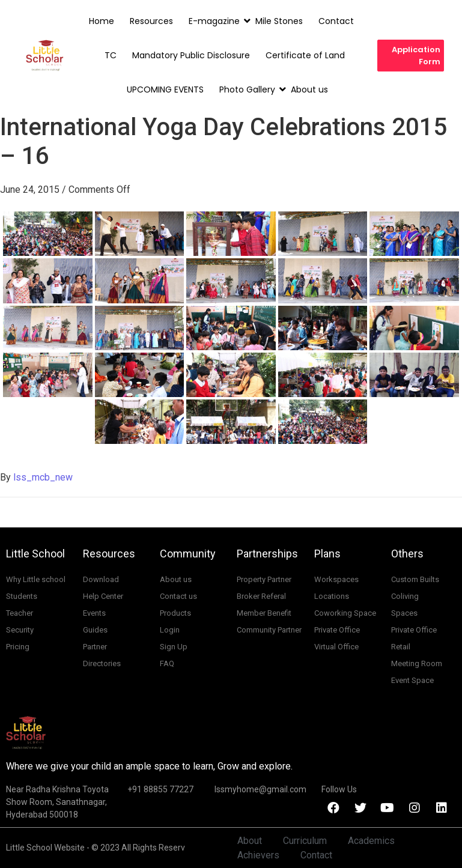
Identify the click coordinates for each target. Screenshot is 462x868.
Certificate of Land (305, 55)
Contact (336, 21)
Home (102, 21)
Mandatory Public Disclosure (191, 55)
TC (111, 55)
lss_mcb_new (43, 477)
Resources (151, 21)
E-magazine (215, 21)
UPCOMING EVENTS (165, 90)
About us (309, 90)
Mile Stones (279, 21)
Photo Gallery (248, 90)
